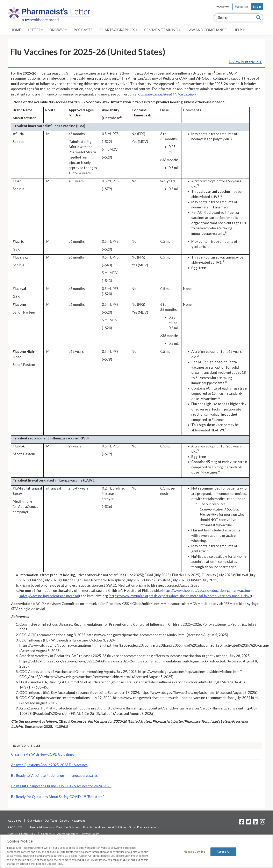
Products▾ (222, 7)
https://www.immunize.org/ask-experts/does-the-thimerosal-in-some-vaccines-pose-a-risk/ (180, 596)
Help (239, 30)
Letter (35, 30)
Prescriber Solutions (68, 827)
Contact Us (48, 834)
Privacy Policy (90, 834)
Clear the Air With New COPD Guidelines (43, 754)
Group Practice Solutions (144, 827)
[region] (136, 851)
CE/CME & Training (162, 30)
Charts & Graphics (118, 30)
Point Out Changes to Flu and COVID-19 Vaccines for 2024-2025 (61, 786)
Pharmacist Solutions (41, 827)
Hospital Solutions (94, 827)
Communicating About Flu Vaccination (167, 94)
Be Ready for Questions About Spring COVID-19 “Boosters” (58, 797)
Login (257, 7)
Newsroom (78, 821)
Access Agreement (68, 834)
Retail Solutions (117, 827)
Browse (58, 30)
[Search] (259, 17)
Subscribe (241, 7)
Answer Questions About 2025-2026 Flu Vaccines (49, 765)
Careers (64, 821)
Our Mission (35, 821)
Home (16, 30)
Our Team (51, 821)
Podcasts (83, 30)
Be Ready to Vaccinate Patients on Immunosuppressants (54, 775)
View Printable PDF (245, 62)
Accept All (223, 851)
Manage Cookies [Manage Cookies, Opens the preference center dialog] (194, 851)
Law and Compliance (207, 30)
